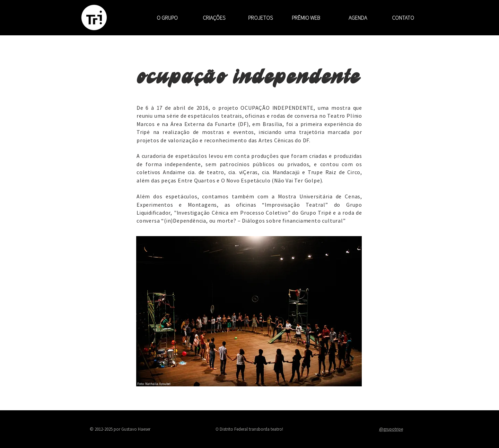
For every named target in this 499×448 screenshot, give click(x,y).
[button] (207, 18)
